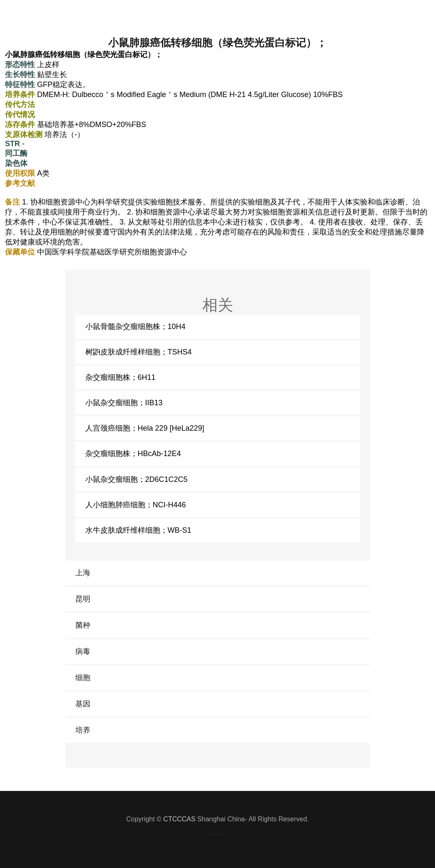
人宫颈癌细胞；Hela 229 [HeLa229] (145, 428)
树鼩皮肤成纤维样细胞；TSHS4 (139, 352)
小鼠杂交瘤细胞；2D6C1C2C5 (137, 479)
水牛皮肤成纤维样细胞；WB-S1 (138, 530)
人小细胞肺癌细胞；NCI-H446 (136, 505)
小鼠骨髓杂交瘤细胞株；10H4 (135, 327)
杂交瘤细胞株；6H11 (121, 377)
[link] (218, 573)
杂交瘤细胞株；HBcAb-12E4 (133, 454)
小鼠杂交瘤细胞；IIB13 (124, 403)
